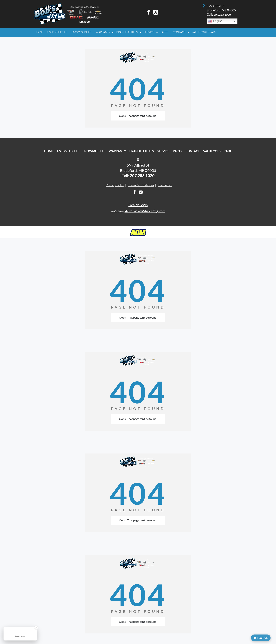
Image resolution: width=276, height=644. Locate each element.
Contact (193, 151)
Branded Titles (142, 151)
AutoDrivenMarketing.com (145, 211)
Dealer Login (138, 205)
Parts (177, 151)
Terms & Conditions (141, 185)
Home (49, 151)
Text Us (261, 638)
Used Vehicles (68, 151)
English (215, 21)
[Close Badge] (36, 628)
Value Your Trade (217, 151)
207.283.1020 (222, 15)
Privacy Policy (115, 185)
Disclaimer (165, 185)
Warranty (117, 151)
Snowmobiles (94, 151)
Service (163, 151)
